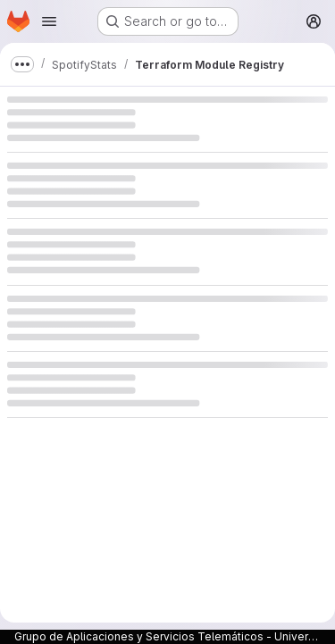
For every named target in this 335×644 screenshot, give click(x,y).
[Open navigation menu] (49, 21)
